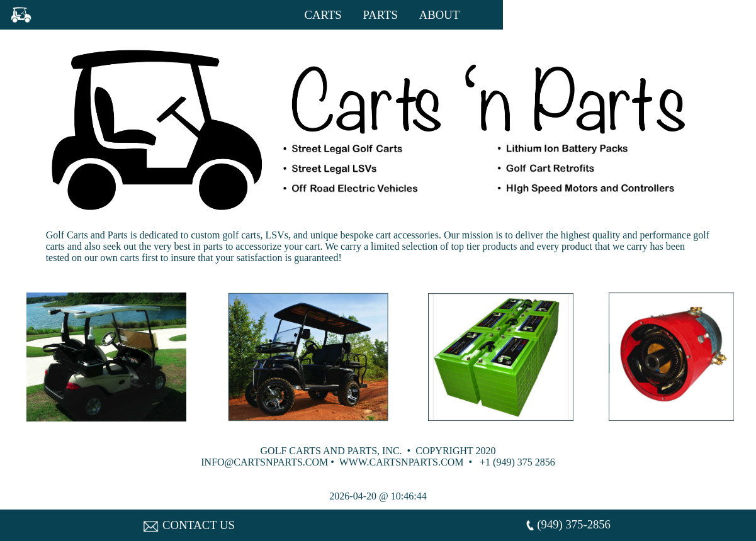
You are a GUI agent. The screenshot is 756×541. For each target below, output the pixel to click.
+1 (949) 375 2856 (517, 462)
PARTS (381, 15)
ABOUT (439, 15)
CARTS (323, 15)
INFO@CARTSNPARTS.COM (264, 462)
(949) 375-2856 (567, 526)
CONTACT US (189, 525)
